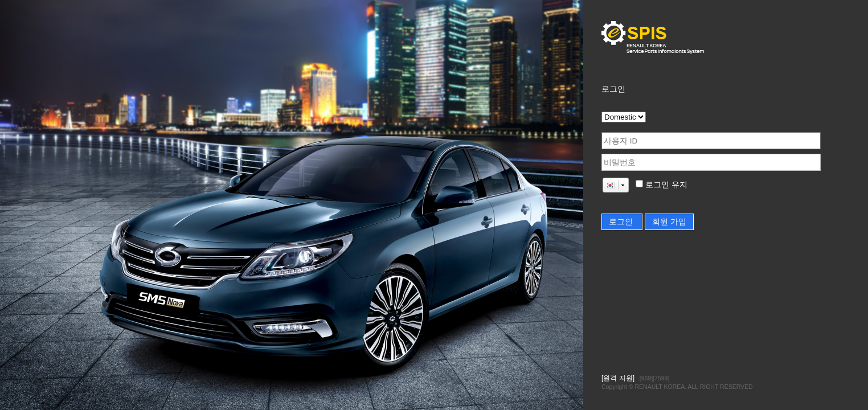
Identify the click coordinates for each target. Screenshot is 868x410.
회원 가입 (669, 222)
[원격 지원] (618, 378)
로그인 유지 (665, 185)
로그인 (622, 222)
